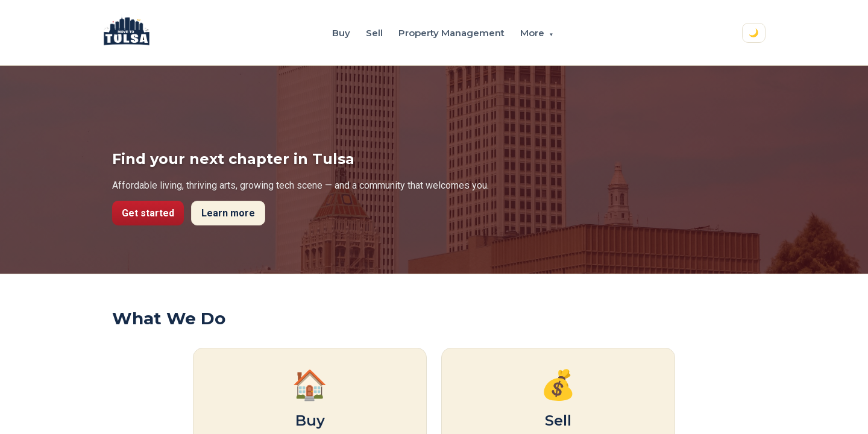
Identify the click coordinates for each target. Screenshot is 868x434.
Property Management (451, 33)
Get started (148, 213)
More (537, 33)
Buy (341, 33)
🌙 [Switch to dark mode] (754, 33)
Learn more (228, 213)
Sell (374, 33)
